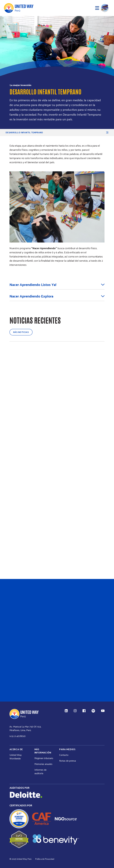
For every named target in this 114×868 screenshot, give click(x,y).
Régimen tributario (44, 758)
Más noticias (21, 332)
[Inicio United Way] (19, 8)
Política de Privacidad (45, 859)
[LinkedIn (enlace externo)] (66, 711)
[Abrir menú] (97, 8)
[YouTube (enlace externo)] (103, 711)
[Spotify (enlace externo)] (93, 711)
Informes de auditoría (40, 772)
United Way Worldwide (16, 757)
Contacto (64, 755)
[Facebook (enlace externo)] (84, 711)
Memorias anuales (43, 764)
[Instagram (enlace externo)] (75, 711)
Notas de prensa (68, 761)
